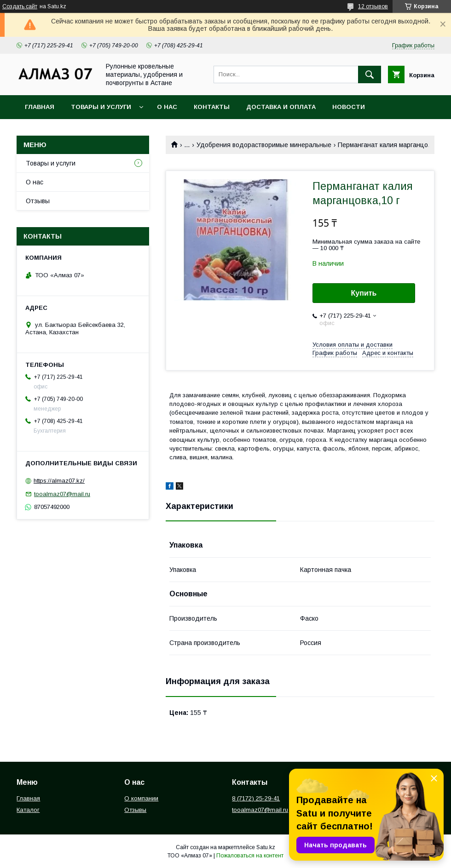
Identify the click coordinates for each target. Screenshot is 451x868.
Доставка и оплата (281, 107)
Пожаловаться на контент (250, 856)
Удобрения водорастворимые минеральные (264, 145)
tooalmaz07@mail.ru (62, 494)
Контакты (212, 107)
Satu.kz (266, 847)
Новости (349, 107)
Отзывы (38, 201)
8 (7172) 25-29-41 (256, 798)
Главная (40, 107)
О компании (141, 798)
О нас (167, 107)
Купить (364, 293)
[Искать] (370, 74)
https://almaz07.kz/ (59, 481)
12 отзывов (373, 6)
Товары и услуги (101, 107)
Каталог (28, 810)
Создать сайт (20, 6)
